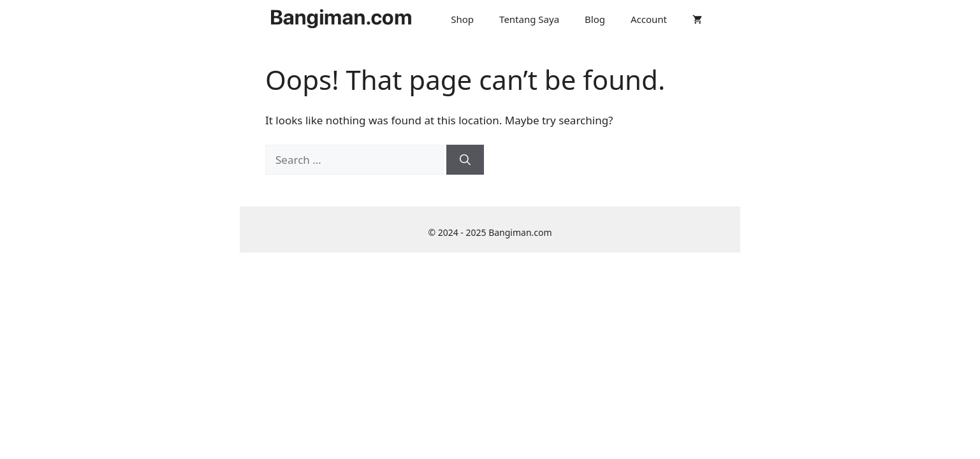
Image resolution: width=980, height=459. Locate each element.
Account (649, 19)
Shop (462, 19)
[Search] (465, 160)
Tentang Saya (529, 19)
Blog (595, 19)
